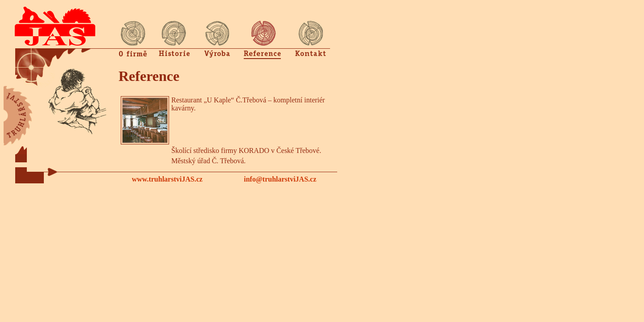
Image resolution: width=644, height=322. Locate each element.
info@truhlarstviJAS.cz (280, 179)
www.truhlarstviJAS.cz (167, 179)
